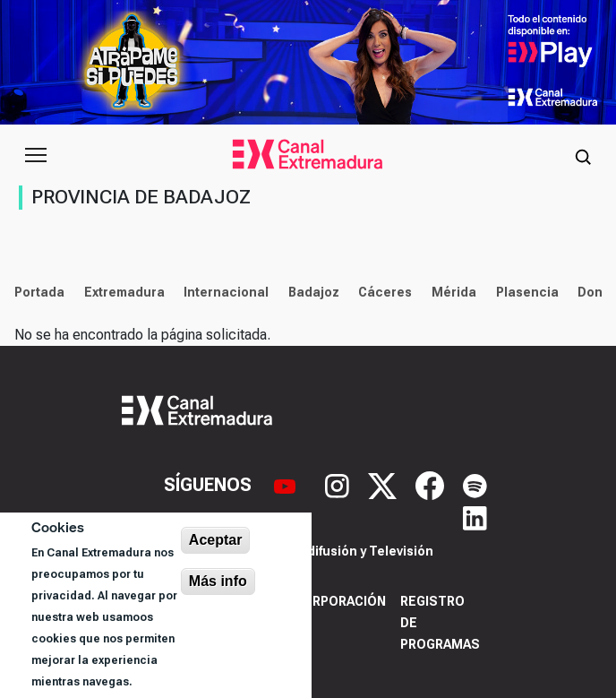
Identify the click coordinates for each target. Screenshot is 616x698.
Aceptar (216, 540)
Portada (39, 292)
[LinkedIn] (475, 517)
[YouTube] (287, 484)
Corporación (340, 601)
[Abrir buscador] (583, 155)
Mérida (454, 292)
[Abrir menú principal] (36, 155)
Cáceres (385, 292)
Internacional (226, 292)
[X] (385, 484)
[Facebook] (432, 484)
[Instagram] (339, 484)
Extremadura (124, 292)
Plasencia (527, 292)
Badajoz (314, 292)
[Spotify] (475, 484)
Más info (218, 581)
